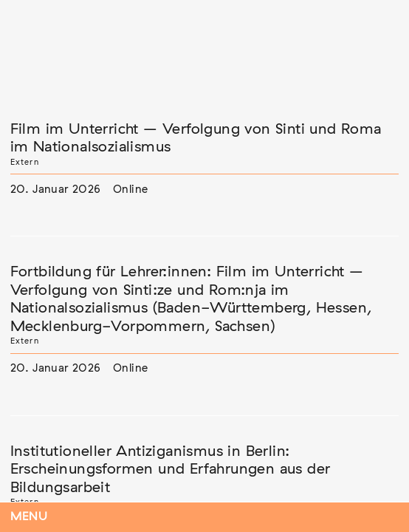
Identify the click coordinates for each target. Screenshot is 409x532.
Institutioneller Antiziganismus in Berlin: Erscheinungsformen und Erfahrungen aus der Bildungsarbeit (171, 470)
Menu (29, 517)
